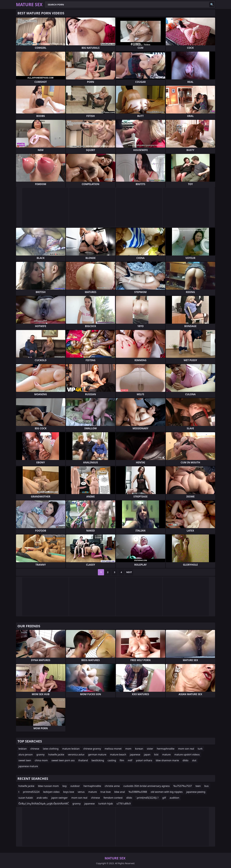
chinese (35, 749)
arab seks (42, 798)
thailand (83, 760)
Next (129, 572)
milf (130, 760)
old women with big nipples (167, 792)
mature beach (118, 755)
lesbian (23, 749)
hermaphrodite (166, 749)
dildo (186, 760)
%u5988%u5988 (138, 792)
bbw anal (120, 792)
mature (166, 755)
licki (156, 755)
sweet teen (25, 760)
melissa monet (113, 749)
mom (128, 749)
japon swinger (59, 798)
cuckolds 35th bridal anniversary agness (147, 786)
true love (106, 792)
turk (200, 749)
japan (147, 755)
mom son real (186, 749)
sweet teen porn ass (63, 760)
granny (40, 755)
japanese (135, 755)
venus (81, 792)
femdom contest (113, 798)
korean (139, 749)
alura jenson (26, 755)
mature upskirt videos (187, 755)
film (122, 760)
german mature (97, 755)
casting (112, 760)
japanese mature (28, 766)
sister (150, 749)
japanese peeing (196, 792)
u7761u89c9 (124, 804)
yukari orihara (144, 760)
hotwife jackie (56, 755)
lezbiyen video (51, 792)
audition (174, 798)
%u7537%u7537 (183, 786)
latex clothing (51, 749)
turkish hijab (106, 804)
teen (198, 786)
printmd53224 (31, 792)
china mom (41, 760)
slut (194, 760)
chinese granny (92, 749)
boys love (69, 792)
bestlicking (98, 760)
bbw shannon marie (167, 760)
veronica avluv (76, 755)
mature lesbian (71, 749)
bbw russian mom (48, 786)
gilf (164, 798)
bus (206, 786)
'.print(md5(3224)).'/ (147, 798)
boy (64, 786)
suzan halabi (26, 798)
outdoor (75, 786)
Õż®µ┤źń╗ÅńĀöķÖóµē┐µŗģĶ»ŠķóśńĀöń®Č (44, 804)
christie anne (112, 786)
